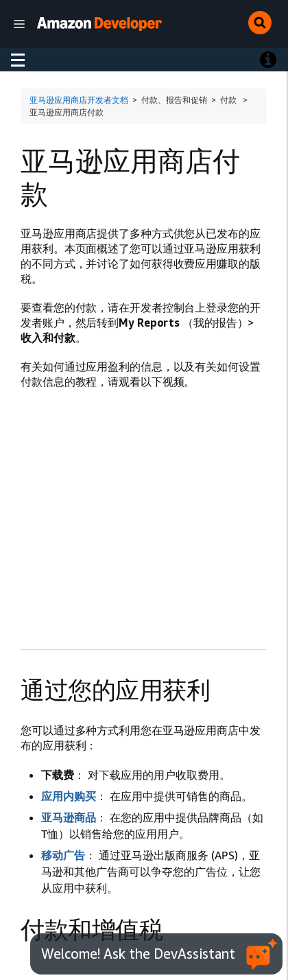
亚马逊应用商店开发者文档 (79, 100)
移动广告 (63, 855)
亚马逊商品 (69, 817)
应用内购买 (69, 796)
